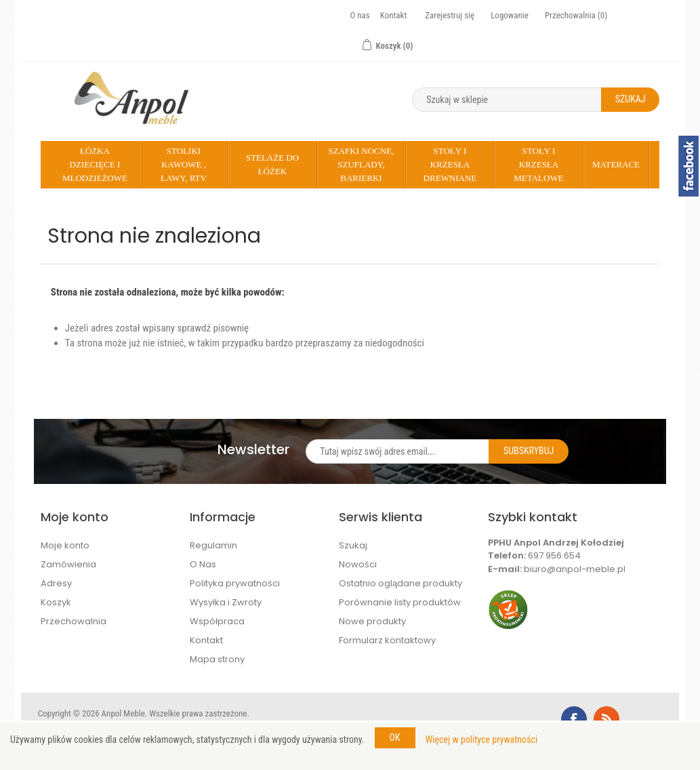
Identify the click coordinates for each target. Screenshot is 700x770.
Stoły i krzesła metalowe (538, 164)
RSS (606, 719)
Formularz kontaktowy (387, 640)
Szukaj (353, 545)
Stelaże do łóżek (272, 164)
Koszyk (56, 602)
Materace (616, 164)
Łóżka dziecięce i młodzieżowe (95, 164)
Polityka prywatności (235, 583)
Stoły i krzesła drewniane (450, 164)
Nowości (358, 564)
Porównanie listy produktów (400, 602)
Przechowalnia (74, 621)
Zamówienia (68, 564)
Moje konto (65, 545)
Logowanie (510, 15)
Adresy (56, 583)
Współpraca (217, 621)
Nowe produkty (372, 621)
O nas (360, 15)
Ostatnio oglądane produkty (400, 583)
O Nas (203, 564)
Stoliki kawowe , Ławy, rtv (184, 164)
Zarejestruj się (450, 15)
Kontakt (394, 15)
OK (395, 737)
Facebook (574, 719)
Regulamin (213, 545)
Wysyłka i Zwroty (226, 602)
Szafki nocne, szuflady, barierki (362, 164)
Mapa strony (217, 659)
